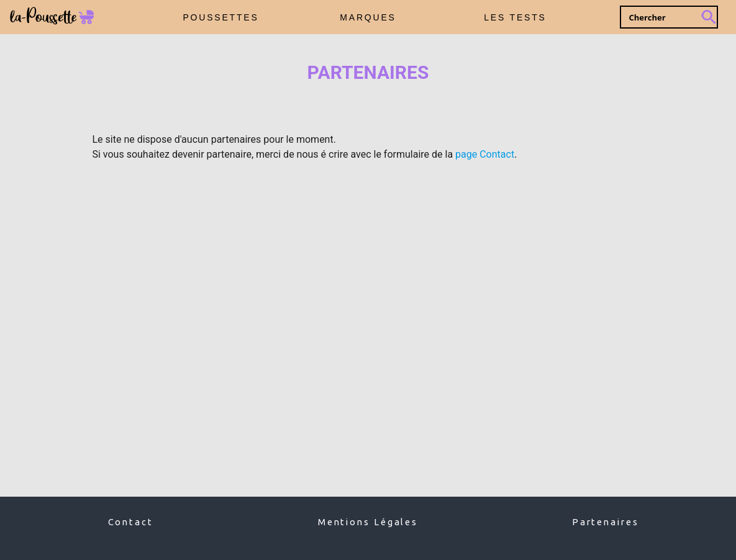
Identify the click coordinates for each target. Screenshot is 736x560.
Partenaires (606, 522)
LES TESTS (515, 17)
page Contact (485, 154)
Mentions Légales (368, 522)
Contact (131, 522)
